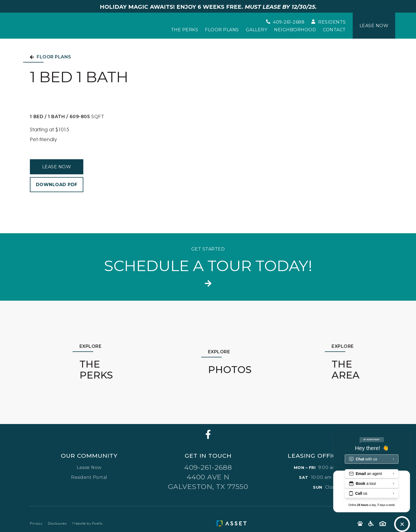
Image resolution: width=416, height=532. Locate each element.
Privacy (36, 523)
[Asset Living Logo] (233, 523)
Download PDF (57, 185)
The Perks (185, 30)
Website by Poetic (88, 523)
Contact (334, 30)
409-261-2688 (208, 467)
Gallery (257, 30)
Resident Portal (89, 477)
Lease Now (57, 167)
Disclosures (57, 523)
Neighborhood (295, 30)
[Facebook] (208, 434)
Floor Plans (222, 30)
